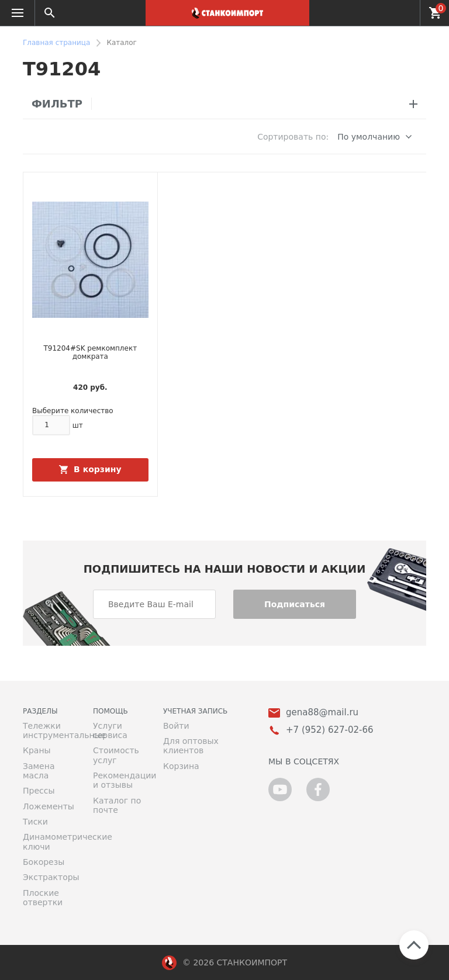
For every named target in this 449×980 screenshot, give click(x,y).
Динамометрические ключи (49, 842)
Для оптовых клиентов (191, 746)
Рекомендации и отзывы (119, 780)
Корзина (181, 766)
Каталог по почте (117, 805)
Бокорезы (44, 862)
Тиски (35, 822)
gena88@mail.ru (322, 713)
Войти (176, 726)
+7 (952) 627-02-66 (404, 13)
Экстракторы (49, 877)
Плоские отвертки (43, 898)
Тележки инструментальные (49, 730)
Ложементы (49, 806)
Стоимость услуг (116, 755)
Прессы (39, 791)
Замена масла (39, 771)
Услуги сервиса (110, 730)
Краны (37, 750)
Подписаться (295, 604)
